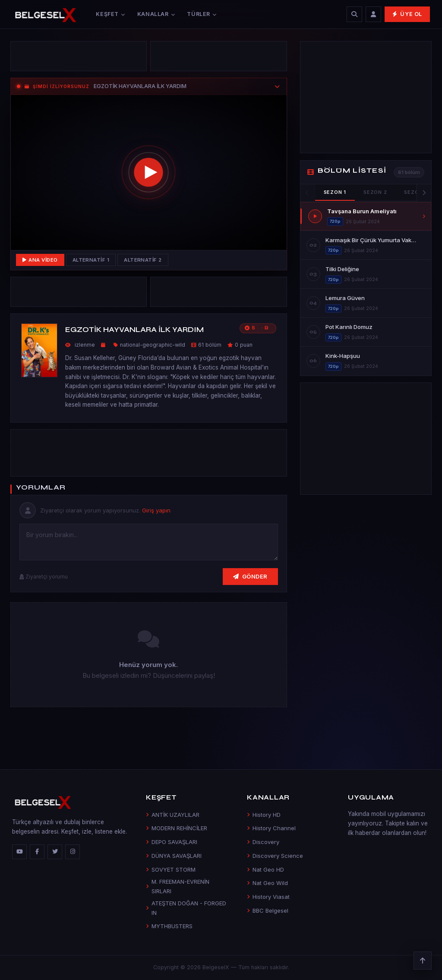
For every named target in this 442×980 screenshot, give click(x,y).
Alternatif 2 (143, 260)
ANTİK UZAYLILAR (173, 815)
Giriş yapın (156, 510)
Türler (202, 14)
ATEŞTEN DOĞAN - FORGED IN (186, 908)
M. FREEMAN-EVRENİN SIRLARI (178, 886)
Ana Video (40, 260)
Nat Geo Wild (267, 883)
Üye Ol (407, 14)
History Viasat (268, 897)
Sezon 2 (375, 192)
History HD (264, 815)
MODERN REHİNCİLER (177, 828)
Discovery (263, 842)
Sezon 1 (335, 192)
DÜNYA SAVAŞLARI (174, 856)
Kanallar (156, 14)
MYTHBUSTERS (169, 926)
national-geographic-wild (153, 345)
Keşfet (110, 14)
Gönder (250, 576)
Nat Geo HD (265, 869)
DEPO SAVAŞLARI (172, 842)
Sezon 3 (416, 192)
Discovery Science (275, 856)
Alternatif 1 (91, 260)
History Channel (271, 828)
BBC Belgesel (268, 910)
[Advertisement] (79, 56)
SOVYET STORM (171, 869)
